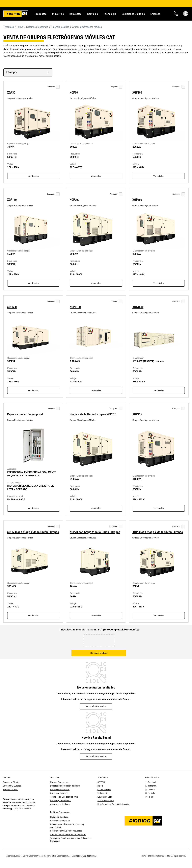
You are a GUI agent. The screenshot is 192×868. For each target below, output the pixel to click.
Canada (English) (44, 856)
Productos (41, 14)
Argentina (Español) (14, 856)
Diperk (100, 786)
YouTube (152, 793)
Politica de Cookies (59, 793)
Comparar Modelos (99, 653)
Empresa (155, 14)
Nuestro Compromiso (60, 782)
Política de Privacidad (60, 790)
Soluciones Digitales (133, 14)
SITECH (101, 782)
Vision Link (102, 793)
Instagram (152, 786)
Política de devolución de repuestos (66, 831)
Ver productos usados (96, 706)
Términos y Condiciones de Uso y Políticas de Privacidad (71, 840)
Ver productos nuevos (96, 756)
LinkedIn (151, 790)
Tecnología (110, 14)
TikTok (150, 797)
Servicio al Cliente (11, 782)
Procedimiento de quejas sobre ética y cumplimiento (67, 826)
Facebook (152, 782)
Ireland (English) (71, 856)
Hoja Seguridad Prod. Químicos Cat (114, 804)
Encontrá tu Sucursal (12, 786)
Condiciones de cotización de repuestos (68, 835)
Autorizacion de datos (60, 804)
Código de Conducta (59, 817)
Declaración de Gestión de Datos (65, 786)
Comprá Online (104, 790)
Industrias (58, 14)
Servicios (92, 14)
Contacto (176, 14)
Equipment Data (105, 797)
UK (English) (84, 856)
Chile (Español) (58, 856)
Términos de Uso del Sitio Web (64, 797)
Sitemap (93, 856)
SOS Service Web (106, 801)
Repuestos (75, 14)
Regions (186, 14)
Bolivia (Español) (29, 856)
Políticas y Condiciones (61, 801)
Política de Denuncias (60, 821)
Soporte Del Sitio (10, 790)
